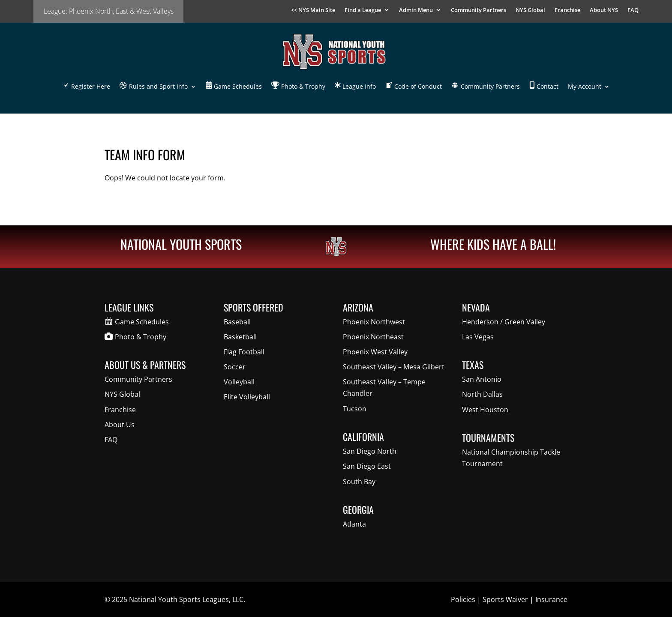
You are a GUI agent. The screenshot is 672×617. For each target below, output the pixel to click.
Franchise (567, 10)
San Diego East (367, 466)
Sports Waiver (505, 599)
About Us (120, 425)
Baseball (237, 322)
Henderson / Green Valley (504, 322)
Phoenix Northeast (373, 337)
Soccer (235, 367)
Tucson (355, 409)
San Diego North (370, 451)
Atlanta (354, 524)
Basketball (240, 337)
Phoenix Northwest (374, 322)
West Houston (485, 410)
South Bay (359, 482)
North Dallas (482, 394)
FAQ (633, 10)
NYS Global (530, 10)
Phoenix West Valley (375, 352)
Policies (463, 599)
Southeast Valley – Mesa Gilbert (394, 367)
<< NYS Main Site (313, 10)
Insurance (551, 599)
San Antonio (482, 379)
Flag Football (244, 352)
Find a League (363, 10)
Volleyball (239, 382)
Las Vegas (478, 337)
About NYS (604, 10)
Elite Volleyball (247, 397)
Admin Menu (416, 10)
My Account (585, 86)
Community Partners (478, 10)
